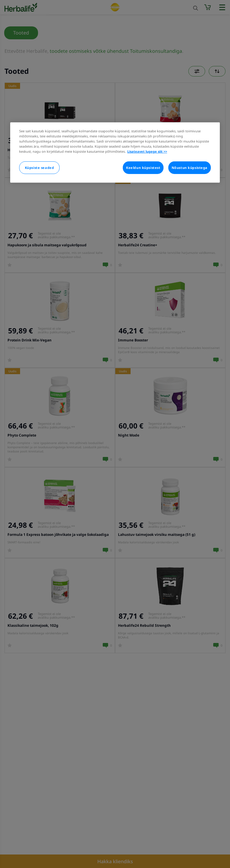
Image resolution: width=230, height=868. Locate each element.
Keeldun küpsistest (143, 168)
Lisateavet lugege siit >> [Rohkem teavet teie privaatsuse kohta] (147, 151)
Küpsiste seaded (40, 168)
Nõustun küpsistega (190, 168)
